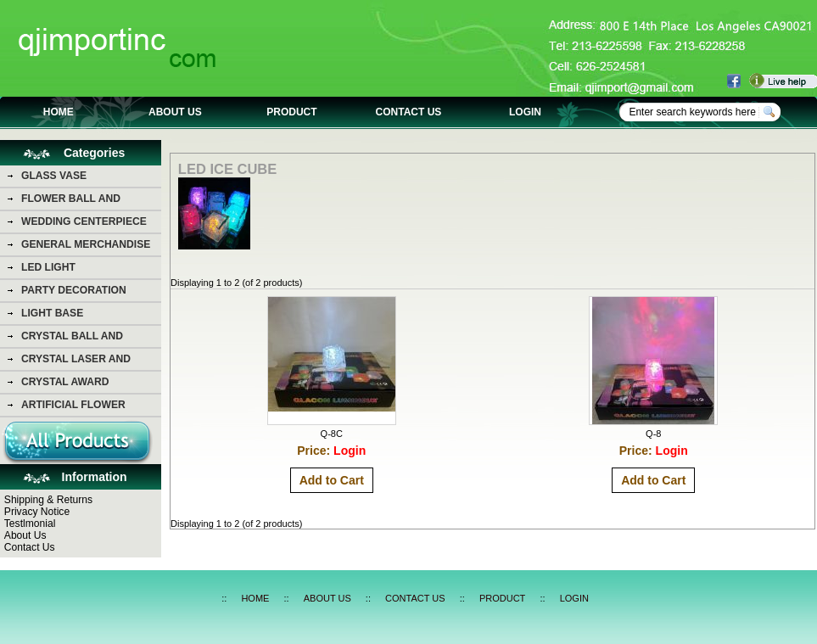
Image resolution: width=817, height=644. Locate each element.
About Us (25, 535)
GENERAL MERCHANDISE (86, 244)
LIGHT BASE (52, 313)
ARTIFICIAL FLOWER (73, 405)
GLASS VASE (54, 176)
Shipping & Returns (48, 500)
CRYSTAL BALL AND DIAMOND (72, 339)
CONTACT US (409, 112)
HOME (59, 112)
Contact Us (30, 547)
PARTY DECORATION (74, 290)
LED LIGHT (48, 267)
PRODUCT (291, 112)
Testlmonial (30, 524)
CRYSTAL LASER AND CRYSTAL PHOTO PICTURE (88, 361)
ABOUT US (175, 112)
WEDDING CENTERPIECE (84, 221)
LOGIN (525, 112)
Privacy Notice (37, 512)
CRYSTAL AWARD (65, 382)
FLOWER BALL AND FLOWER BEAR (71, 201)
